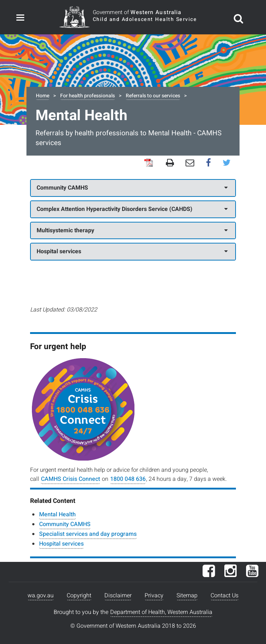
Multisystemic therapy (132, 230)
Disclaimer (118, 596)
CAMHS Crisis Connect (70, 479)
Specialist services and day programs (88, 534)
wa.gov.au (41, 596)
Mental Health (57, 514)
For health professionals (88, 96)
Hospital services (132, 251)
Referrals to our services (153, 96)
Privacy (154, 596)
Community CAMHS (132, 188)
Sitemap (187, 596)
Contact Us (225, 596)
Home (43, 96)
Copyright (79, 596)
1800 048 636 (128, 479)
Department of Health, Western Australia (161, 612)
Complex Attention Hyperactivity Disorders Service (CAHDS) (132, 209)
